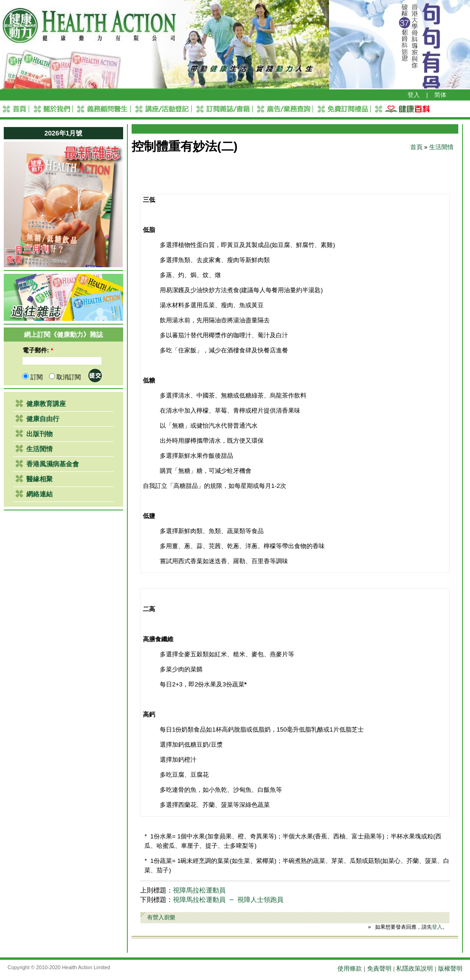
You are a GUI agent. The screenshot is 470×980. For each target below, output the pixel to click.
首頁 (416, 147)
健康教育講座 (46, 404)
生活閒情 (39, 449)
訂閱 (33, 377)
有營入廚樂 (161, 917)
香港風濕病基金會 (53, 464)
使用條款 (350, 968)
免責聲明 (379, 968)
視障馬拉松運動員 (199, 890)
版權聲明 (450, 968)
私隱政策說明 (415, 968)
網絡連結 (39, 494)
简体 (440, 95)
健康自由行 (43, 419)
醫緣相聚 (39, 479)
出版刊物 (39, 434)
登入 (414, 95)
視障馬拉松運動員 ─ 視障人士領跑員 (228, 900)
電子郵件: (38, 350)
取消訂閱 (65, 377)
